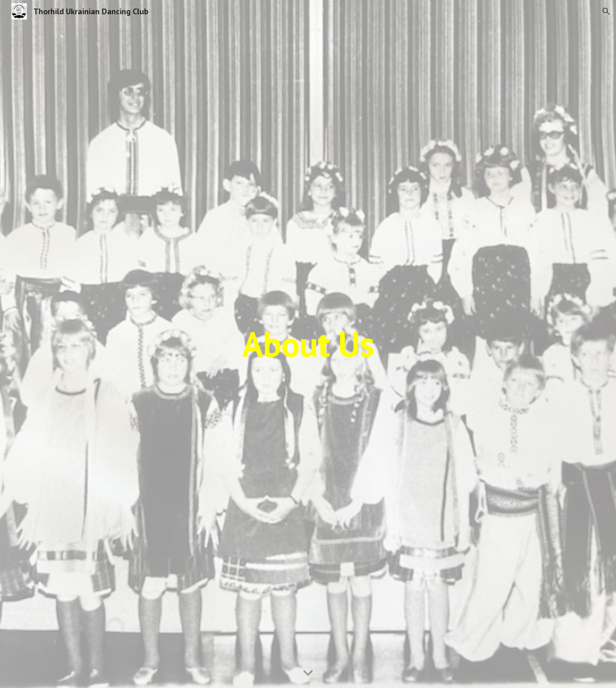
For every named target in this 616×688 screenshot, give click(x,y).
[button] (606, 11)
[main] (308, 344)
